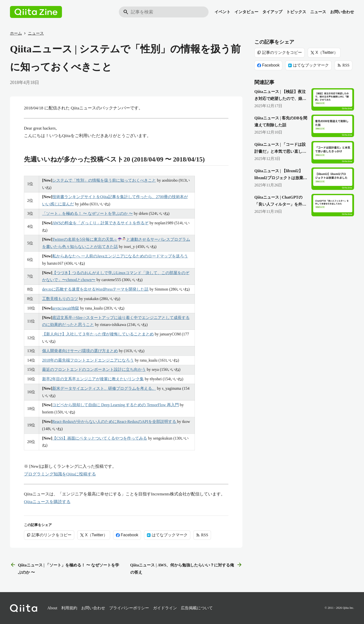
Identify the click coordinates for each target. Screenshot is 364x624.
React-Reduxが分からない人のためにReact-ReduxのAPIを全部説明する (115, 422)
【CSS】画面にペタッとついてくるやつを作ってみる (100, 438)
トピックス (296, 12)
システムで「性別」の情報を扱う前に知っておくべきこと (104, 180)
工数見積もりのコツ (60, 299)
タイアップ (272, 12)
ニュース (318, 12)
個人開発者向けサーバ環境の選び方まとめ (80, 351)
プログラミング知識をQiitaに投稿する (60, 474)
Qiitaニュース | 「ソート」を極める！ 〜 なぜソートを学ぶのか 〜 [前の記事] (65, 568)
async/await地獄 (66, 308)
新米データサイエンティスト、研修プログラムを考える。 (104, 388)
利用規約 (69, 608)
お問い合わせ (342, 12)
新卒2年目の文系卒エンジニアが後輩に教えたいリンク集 (93, 379)
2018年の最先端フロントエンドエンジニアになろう (88, 360)
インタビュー (246, 12)
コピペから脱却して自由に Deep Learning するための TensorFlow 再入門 (116, 405)
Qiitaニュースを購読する (47, 502)
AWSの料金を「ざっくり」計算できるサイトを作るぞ (100, 223)
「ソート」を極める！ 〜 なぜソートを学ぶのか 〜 (87, 213)
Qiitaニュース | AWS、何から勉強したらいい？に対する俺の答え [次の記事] (186, 568)
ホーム (16, 33)
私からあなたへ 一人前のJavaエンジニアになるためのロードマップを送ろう (120, 256)
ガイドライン (165, 608)
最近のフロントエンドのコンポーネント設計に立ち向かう (94, 369)
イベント (222, 12)
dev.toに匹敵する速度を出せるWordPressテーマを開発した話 (95, 289)
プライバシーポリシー (129, 608)
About (52, 608)
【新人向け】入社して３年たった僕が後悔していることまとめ (98, 334)
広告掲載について (197, 608)
